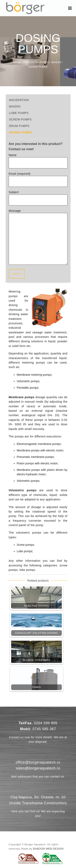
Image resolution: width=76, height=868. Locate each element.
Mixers (15, 106)
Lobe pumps (19, 113)
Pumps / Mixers (50, 62)
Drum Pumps (19, 126)
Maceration (19, 100)
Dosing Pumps (21, 132)
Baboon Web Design (48, 849)
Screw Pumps (20, 119)
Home (17, 62)
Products (31, 62)
